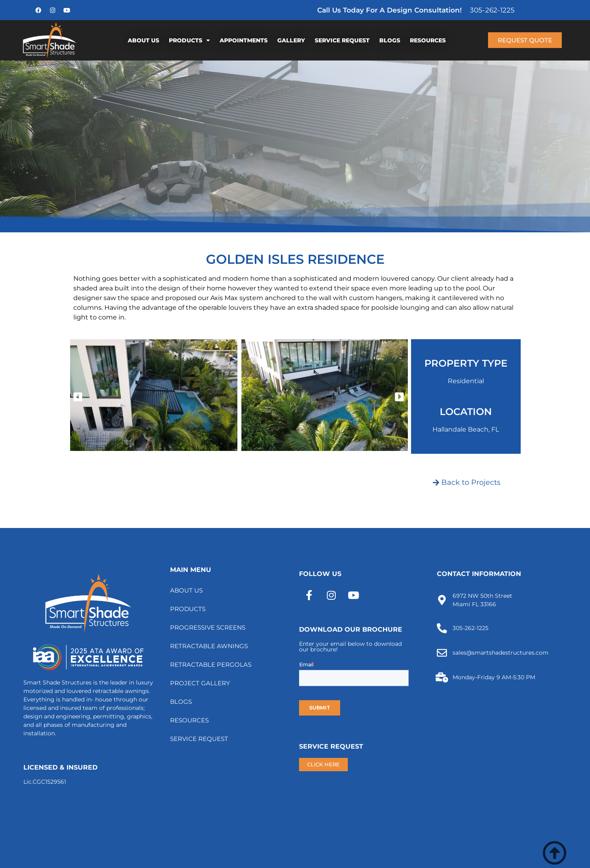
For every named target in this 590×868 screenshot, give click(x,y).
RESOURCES (428, 40)
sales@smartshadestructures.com (501, 653)
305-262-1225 (492, 10)
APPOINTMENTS (244, 40)
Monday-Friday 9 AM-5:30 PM (494, 677)
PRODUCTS (189, 40)
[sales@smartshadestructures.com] (442, 653)
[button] (78, 396)
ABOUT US (143, 40)
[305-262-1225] (442, 628)
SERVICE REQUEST (342, 40)
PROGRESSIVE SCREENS (208, 627)
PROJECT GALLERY (200, 683)
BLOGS (390, 40)
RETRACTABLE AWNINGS (209, 646)
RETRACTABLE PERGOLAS (211, 665)
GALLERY (291, 40)
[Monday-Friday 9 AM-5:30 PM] (442, 677)
